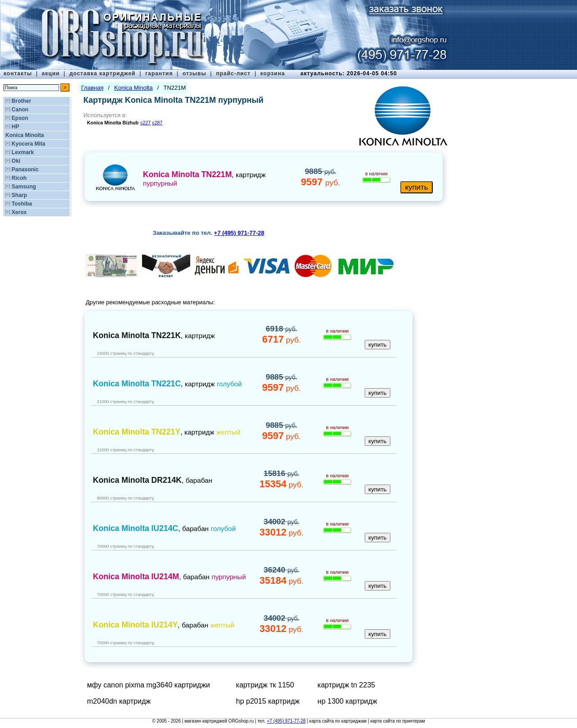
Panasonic (25, 169)
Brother (21, 101)
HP (16, 127)
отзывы (195, 73)
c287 (157, 123)
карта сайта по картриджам (338, 721)
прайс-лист (233, 73)
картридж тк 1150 (265, 685)
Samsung (24, 187)
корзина (272, 73)
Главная (92, 88)
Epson (20, 118)
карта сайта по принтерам (397, 721)
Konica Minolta (25, 135)
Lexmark (23, 152)
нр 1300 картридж (347, 701)
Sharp (19, 195)
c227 (145, 123)
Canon (20, 110)
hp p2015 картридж (268, 701)
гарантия (159, 73)
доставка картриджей (103, 73)
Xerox (19, 212)
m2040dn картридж (119, 701)
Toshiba (22, 204)
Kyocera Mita (29, 144)
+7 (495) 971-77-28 (286, 721)
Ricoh (19, 178)
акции (51, 73)
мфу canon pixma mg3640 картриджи (149, 685)
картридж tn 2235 (346, 685)
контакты (18, 73)
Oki (16, 161)
